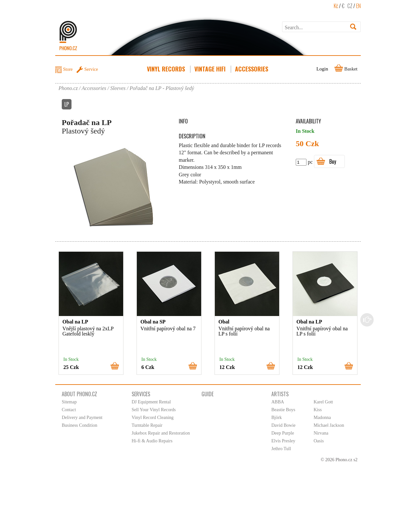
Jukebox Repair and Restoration (161, 433)
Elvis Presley (283, 441)
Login (322, 69)
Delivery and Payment (82, 418)
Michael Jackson (329, 425)
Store (68, 69)
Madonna (322, 418)
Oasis (319, 441)
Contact (69, 410)
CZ (350, 6)
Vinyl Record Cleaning (153, 418)
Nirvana (321, 433)
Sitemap (69, 402)
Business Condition (79, 425)
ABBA (278, 402)
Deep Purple (283, 433)
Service (91, 69)
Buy (333, 161)
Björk (277, 418)
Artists (280, 394)
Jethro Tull (281, 449)
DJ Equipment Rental (151, 402)
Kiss (318, 410)
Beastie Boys (283, 410)
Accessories (252, 69)
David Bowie (283, 425)
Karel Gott (323, 402)
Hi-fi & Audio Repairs (152, 441)
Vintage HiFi (211, 69)
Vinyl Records (167, 69)
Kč (336, 6)
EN (358, 6)
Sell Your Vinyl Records (154, 410)
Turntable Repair (147, 425)
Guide (208, 394)
